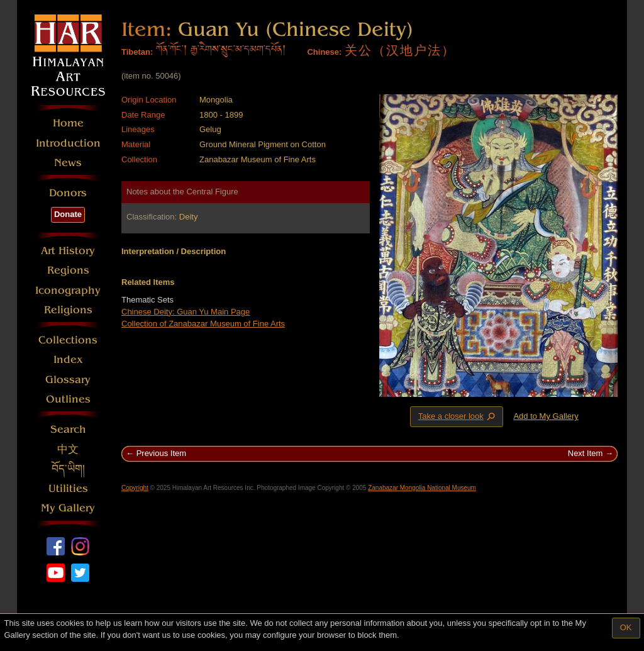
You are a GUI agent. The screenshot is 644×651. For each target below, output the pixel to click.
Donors (68, 193)
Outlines (68, 399)
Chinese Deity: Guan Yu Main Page (186, 312)
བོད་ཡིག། (68, 469)
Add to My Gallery (546, 416)
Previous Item (161, 453)
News (68, 163)
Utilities (68, 488)
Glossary (68, 380)
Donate (68, 214)
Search (68, 429)
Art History (68, 251)
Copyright (135, 488)
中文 (68, 449)
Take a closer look (458, 416)
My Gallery (68, 508)
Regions (68, 270)
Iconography (68, 290)
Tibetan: (137, 52)
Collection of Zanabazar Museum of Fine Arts (203, 324)
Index (68, 359)
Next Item (586, 453)
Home (68, 123)
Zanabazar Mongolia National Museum (422, 488)
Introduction (68, 143)
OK (626, 627)
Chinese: (324, 52)
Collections (68, 340)
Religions (68, 310)
